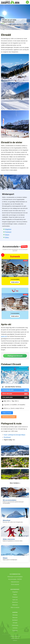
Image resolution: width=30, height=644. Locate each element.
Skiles (7, 237)
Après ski (15, 600)
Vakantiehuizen (15, 582)
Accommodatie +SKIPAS (15, 579)
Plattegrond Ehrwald (15, 356)
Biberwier (15, 618)
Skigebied (8, 229)
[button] (15, 68)
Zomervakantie (15, 584)
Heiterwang (15, 625)
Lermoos (15, 628)
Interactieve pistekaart (9, 417)
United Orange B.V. (15, 636)
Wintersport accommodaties (15, 577)
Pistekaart (8, 232)
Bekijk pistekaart (7, 413)
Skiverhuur (15, 602)
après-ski (4, 336)
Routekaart (7, 437)
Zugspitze (15, 630)
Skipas (7, 235)
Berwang (15, 615)
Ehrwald (15, 623)
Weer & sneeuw (15, 607)
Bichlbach (15, 620)
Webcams (15, 605)
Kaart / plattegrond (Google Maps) (14, 435)
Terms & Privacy (15, 638)
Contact (15, 640)
